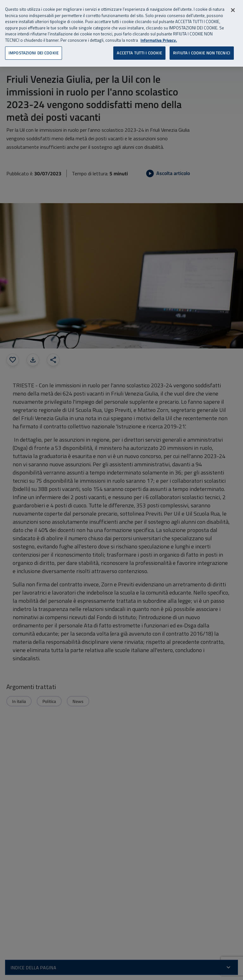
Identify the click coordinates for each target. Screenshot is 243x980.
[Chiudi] (233, 10)
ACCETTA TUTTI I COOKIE (139, 53)
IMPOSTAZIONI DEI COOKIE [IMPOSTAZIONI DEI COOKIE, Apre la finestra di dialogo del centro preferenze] (34, 53)
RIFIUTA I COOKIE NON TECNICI (202, 53)
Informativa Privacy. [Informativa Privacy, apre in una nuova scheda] (159, 40)
